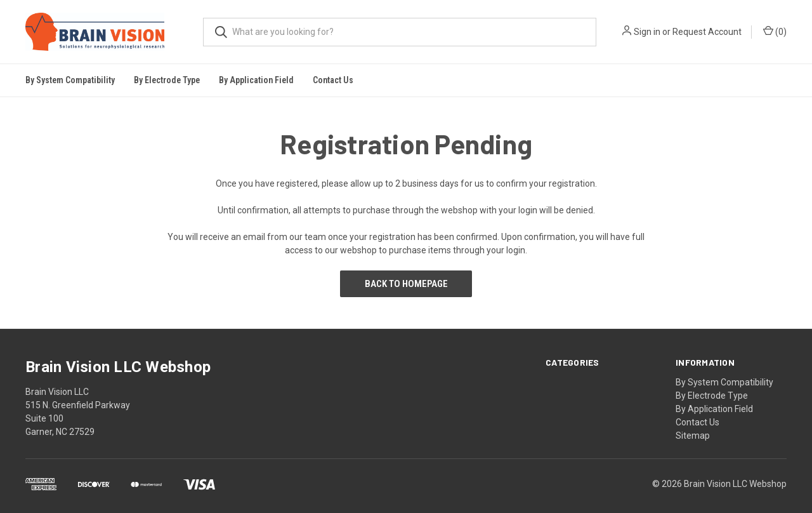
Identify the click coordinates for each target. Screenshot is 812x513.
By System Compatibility (724, 382)
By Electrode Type (712, 396)
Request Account (707, 32)
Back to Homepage (406, 284)
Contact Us (333, 80)
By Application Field (714, 409)
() (775, 31)
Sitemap (693, 436)
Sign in (647, 32)
